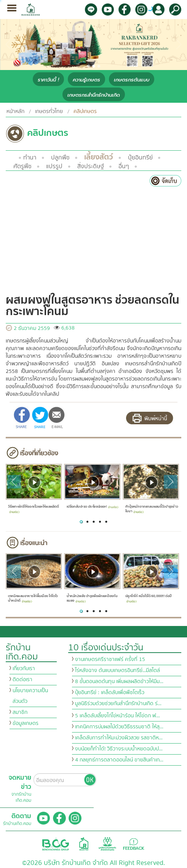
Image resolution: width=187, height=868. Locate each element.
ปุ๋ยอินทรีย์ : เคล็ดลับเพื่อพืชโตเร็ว (110, 693)
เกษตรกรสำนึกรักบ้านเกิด (94, 95)
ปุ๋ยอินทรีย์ (140, 158)
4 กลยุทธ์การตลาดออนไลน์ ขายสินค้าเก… (119, 760)
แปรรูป (54, 166)
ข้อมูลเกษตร (26, 723)
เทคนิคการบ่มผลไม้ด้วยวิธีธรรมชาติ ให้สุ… (119, 727)
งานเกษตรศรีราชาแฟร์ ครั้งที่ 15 (110, 659)
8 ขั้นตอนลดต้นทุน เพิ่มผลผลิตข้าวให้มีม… (119, 682)
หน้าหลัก (15, 111)
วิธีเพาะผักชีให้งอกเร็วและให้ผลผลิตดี (34, 508)
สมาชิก (20, 712)
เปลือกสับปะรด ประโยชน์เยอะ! (93, 506)
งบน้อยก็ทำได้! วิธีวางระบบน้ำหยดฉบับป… (119, 749)
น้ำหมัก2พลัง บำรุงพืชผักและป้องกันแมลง (92, 599)
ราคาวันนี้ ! (48, 80)
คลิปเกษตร (85, 111)
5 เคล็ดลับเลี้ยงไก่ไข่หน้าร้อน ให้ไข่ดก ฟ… (117, 716)
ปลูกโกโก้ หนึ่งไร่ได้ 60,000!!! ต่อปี (149, 598)
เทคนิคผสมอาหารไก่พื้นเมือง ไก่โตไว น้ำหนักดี (33, 599)
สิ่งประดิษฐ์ (91, 166)
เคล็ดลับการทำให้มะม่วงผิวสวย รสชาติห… (119, 738)
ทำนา (30, 158)
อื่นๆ (124, 166)
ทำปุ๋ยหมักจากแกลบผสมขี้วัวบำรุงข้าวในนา (152, 509)
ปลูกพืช (60, 158)
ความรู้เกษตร (86, 80)
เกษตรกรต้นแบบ (132, 80)
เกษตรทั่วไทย (49, 111)
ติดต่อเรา (22, 680)
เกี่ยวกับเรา (24, 669)
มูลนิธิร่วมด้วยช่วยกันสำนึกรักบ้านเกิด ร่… (118, 704)
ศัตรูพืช (22, 166)
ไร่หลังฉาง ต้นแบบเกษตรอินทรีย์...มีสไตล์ (117, 671)
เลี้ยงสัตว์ (99, 157)
